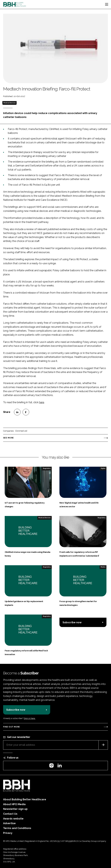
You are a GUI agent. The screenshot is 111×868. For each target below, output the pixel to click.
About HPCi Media (14, 804)
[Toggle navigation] (107, 4)
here (42, 402)
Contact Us (10, 814)
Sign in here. (30, 718)
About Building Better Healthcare (25, 799)
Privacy (8, 833)
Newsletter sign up (15, 809)
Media (103, 567)
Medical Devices (10, 103)
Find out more (11, 727)
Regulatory (47, 468)
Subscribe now (72, 622)
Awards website (13, 819)
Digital (103, 468)
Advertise (9, 823)
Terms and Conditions (17, 828)
